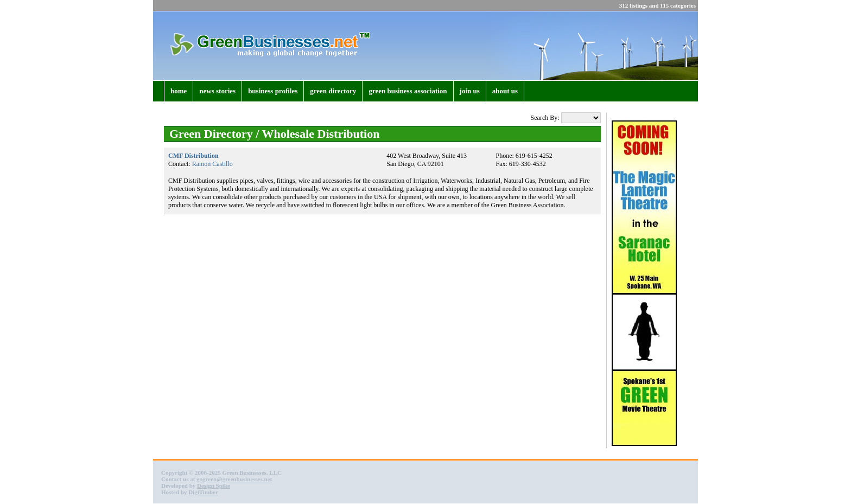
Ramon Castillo (212, 164)
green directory (333, 91)
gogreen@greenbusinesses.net (234, 479)
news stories (217, 91)
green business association (408, 91)
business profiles (273, 91)
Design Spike (214, 486)
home (179, 91)
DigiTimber (203, 492)
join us (470, 91)
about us (505, 91)
